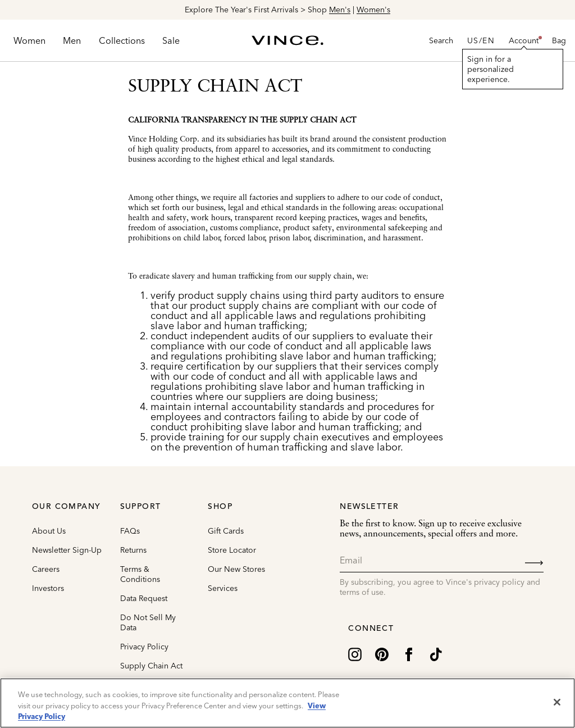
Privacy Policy (144, 647)
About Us (49, 531)
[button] (524, 40)
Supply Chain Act (151, 666)
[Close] (557, 702)
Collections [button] (122, 40)
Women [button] (29, 40)
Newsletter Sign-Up (67, 550)
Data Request (144, 598)
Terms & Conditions (140, 574)
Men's (340, 10)
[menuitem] (29, 40)
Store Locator (232, 550)
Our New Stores (236, 569)
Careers (46, 569)
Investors (48, 588)
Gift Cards (226, 531)
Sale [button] (171, 40)
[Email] (442, 560)
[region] (287, 703)
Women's (373, 10)
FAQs (130, 531)
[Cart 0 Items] (559, 40)
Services (223, 588)
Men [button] (72, 40)
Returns (133, 550)
